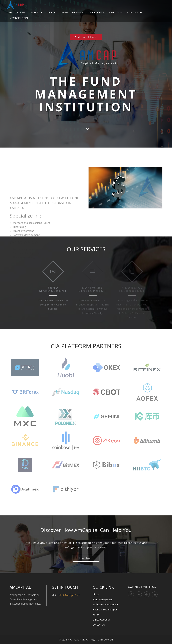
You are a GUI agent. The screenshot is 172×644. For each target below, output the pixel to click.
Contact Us (135, 12)
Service (37, 12)
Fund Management (103, 599)
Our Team (115, 12)
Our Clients (96, 12)
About (21, 12)
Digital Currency (72, 12)
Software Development (105, 604)
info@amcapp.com (69, 595)
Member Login (19, 18)
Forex (52, 12)
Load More (86, 558)
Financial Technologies (105, 610)
